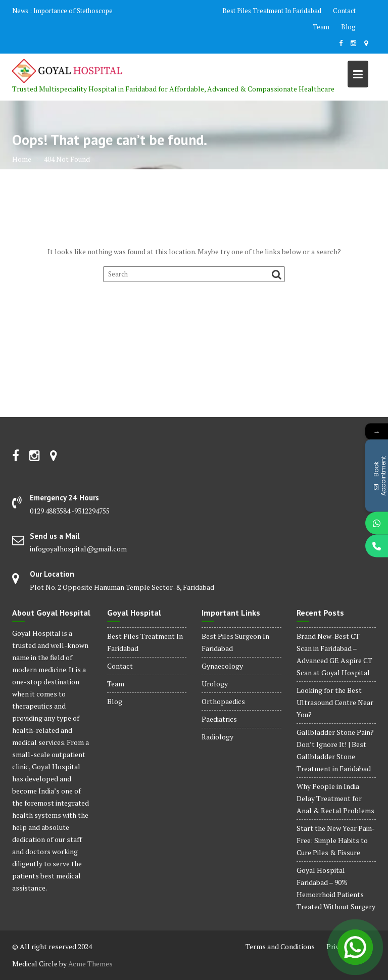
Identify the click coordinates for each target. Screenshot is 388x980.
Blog (348, 27)
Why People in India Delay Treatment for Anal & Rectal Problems (335, 798)
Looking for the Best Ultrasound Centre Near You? (335, 702)
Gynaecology (222, 666)
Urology (215, 684)
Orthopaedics (223, 701)
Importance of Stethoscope (73, 11)
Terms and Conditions (280, 946)
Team (321, 27)
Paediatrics (219, 719)
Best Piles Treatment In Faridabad (272, 11)
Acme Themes (90, 964)
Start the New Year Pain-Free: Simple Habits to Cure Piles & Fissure (336, 840)
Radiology (217, 737)
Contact (344, 11)
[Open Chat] (355, 947)
